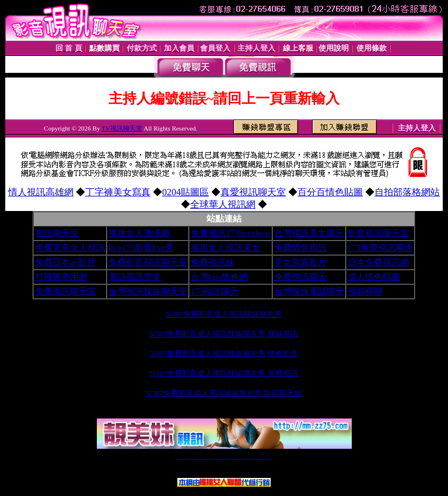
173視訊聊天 (215, 291)
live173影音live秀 (141, 248)
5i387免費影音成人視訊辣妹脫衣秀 (224, 314)
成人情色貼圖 (374, 277)
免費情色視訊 (300, 248)
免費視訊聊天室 (66, 291)
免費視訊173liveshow (231, 233)
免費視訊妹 (213, 262)
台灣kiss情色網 (219, 277)
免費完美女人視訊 (70, 248)
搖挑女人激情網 (139, 233)
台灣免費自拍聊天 (192, 458)
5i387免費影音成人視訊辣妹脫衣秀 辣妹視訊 (224, 334)
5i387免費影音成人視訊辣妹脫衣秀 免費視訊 (224, 373)
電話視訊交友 (135, 277)
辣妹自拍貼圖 (187, 458)
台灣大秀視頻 (257, 458)
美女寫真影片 (300, 262)
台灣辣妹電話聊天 (309, 291)
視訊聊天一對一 (178, 458)
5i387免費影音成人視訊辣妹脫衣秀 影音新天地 (224, 393)
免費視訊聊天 (300, 277)
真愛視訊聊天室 (253, 192)
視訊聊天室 (57, 233)
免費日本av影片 (65, 262)
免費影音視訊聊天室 (148, 262)
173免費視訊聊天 (381, 248)
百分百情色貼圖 (330, 192)
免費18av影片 (183, 458)
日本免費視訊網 (378, 262)
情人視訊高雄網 (41, 192)
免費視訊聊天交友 (206, 458)
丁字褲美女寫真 (118, 192)
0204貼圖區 (185, 192)
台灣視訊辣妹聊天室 (148, 291)
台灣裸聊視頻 (253, 458)
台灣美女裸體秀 (248, 458)
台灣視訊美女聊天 (309, 233)
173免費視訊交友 (216, 458)
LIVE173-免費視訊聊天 (199, 458)
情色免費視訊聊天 (222, 458)
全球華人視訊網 (223, 204)
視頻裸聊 (365, 291)
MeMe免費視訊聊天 (269, 458)
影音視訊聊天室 (378, 233)
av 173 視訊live (228, 458)
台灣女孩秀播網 (243, 458)
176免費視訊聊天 (238, 458)
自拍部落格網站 (407, 192)
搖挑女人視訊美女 (226, 248)
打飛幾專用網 (61, 277)
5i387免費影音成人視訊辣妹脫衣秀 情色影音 (224, 353)
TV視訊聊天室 (122, 128)
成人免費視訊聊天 (262, 458)
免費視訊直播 (211, 458)
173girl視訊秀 (232, 458)
